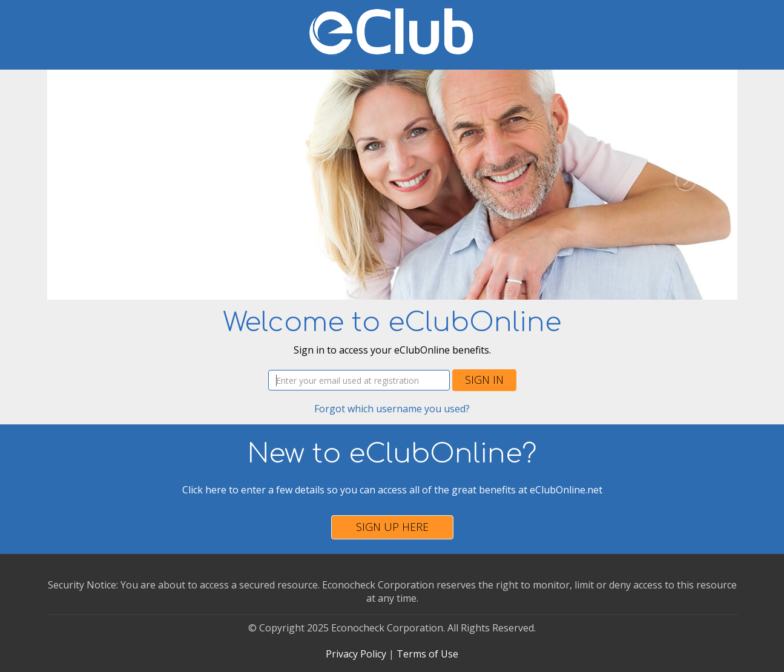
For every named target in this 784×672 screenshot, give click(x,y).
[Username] (359, 380)
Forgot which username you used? (392, 409)
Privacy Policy (356, 654)
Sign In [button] (484, 380)
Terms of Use (427, 654)
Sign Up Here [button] (392, 527)
